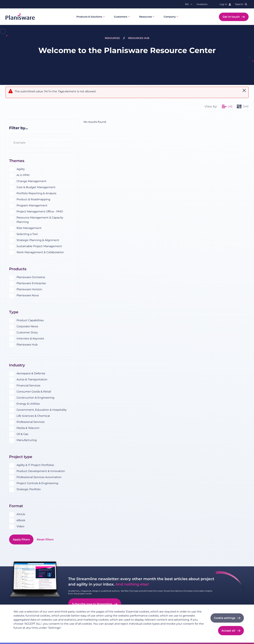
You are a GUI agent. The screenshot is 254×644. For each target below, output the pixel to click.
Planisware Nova (28, 295)
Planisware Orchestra (31, 277)
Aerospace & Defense (31, 373)
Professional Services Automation (39, 477)
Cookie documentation (59, 633)
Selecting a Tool (27, 234)
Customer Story (27, 332)
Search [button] (239, 4)
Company (170, 17)
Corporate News (27, 326)
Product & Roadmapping (33, 199)
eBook (21, 520)
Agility (21, 169)
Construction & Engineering (35, 398)
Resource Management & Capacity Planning (40, 220)
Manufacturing (27, 440)
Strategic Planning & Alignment (38, 240)
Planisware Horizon (29, 289)
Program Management (32, 205)
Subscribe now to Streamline (92, 604)
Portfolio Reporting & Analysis (36, 193)
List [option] (230, 106)
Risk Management (29, 228)
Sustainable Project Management (39, 246)
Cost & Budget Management (36, 187)
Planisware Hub (27, 345)
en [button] (187, 4)
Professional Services (31, 422)
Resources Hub (139, 38)
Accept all (228, 631)
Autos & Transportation (32, 379)
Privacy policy (22, 633)
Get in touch (231, 17)
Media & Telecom (28, 428)
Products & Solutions (89, 17)
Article (21, 514)
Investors (202, 4)
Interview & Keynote (30, 339)
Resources (146, 17)
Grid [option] (246, 106)
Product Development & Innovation (41, 471)
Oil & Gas (22, 434)
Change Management (31, 181)
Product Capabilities (30, 320)
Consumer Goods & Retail (34, 392)
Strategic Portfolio (29, 489)
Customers (121, 17)
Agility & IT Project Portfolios (35, 465)
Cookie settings (225, 618)
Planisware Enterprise (31, 283)
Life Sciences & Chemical (33, 416)
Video (20, 526)
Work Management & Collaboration (40, 252)
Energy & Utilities (28, 404)
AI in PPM (23, 175)
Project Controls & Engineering (37, 483)
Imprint (38, 633)
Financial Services (28, 386)
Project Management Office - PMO (40, 211)
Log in (223, 4)
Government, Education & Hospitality (42, 410)
